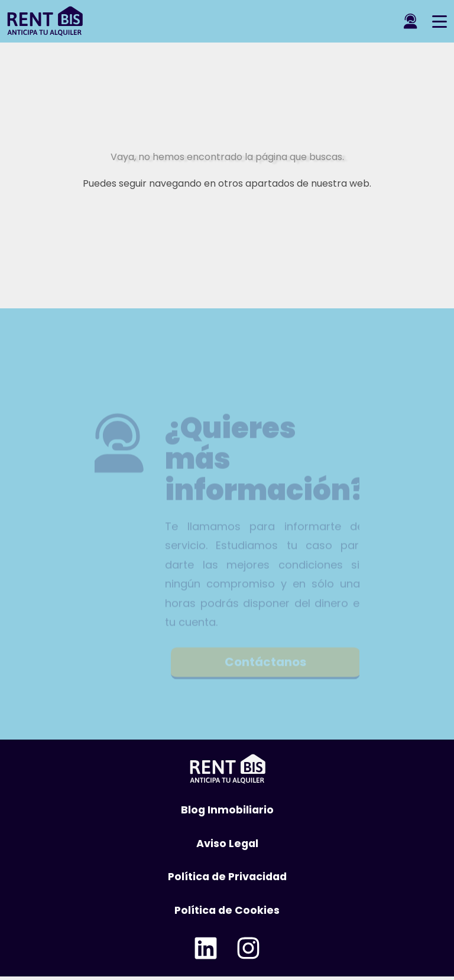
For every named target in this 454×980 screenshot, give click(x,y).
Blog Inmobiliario (227, 810)
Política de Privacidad (227, 877)
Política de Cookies (227, 910)
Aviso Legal (227, 844)
